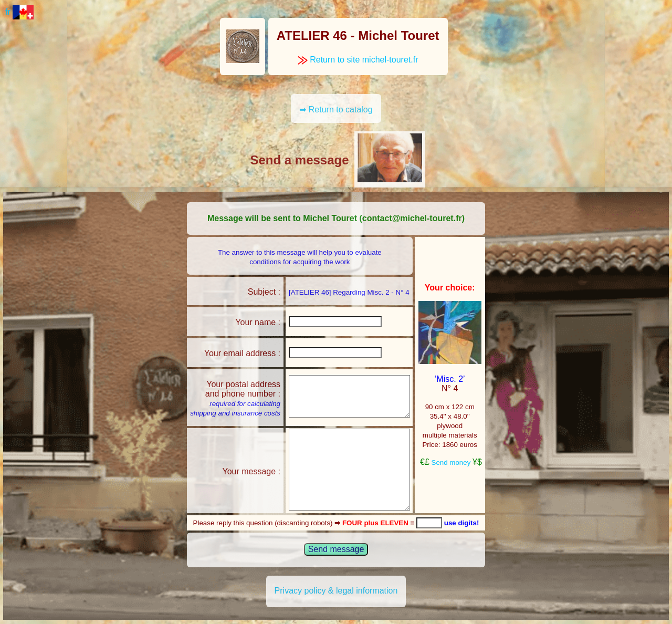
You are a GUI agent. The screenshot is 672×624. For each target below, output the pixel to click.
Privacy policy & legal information (336, 591)
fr (19, 12)
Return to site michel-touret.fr (358, 60)
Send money (451, 462)
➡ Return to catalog (336, 110)
